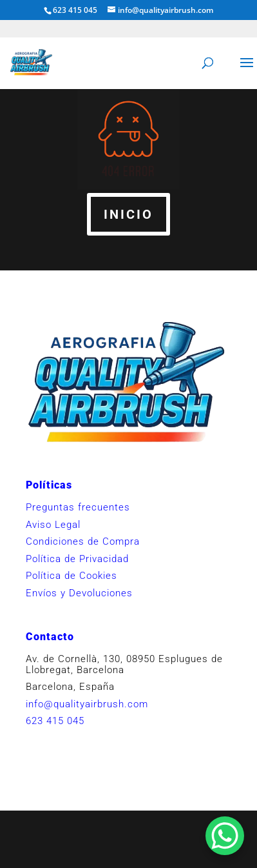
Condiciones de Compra (83, 541)
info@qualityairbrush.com (87, 704)
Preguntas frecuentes (78, 507)
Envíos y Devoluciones (79, 593)
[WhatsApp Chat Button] (225, 836)
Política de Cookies (71, 576)
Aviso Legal (53, 525)
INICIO (128, 214)
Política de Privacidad (77, 559)
